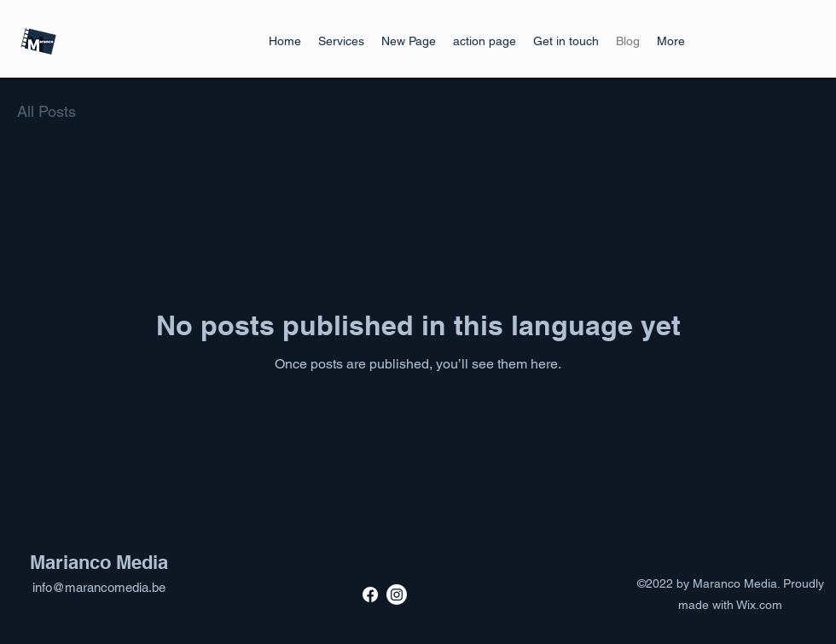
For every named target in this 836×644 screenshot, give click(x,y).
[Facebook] (370, 595)
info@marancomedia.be (99, 587)
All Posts (46, 111)
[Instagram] (397, 595)
